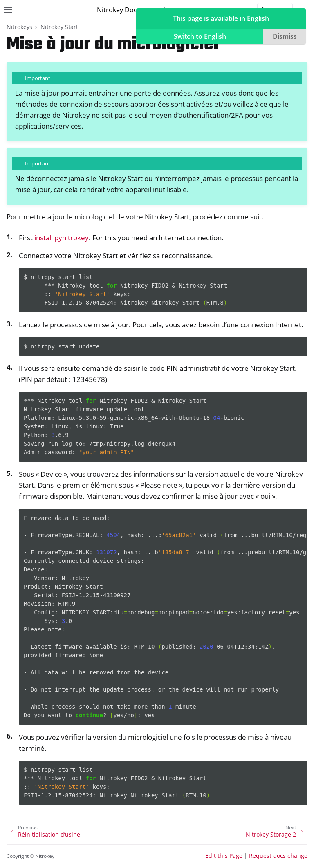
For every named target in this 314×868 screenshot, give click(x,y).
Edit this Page (224, 856)
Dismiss (285, 36)
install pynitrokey (62, 238)
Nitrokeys (19, 27)
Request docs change (278, 856)
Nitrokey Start (59, 27)
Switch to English (200, 36)
